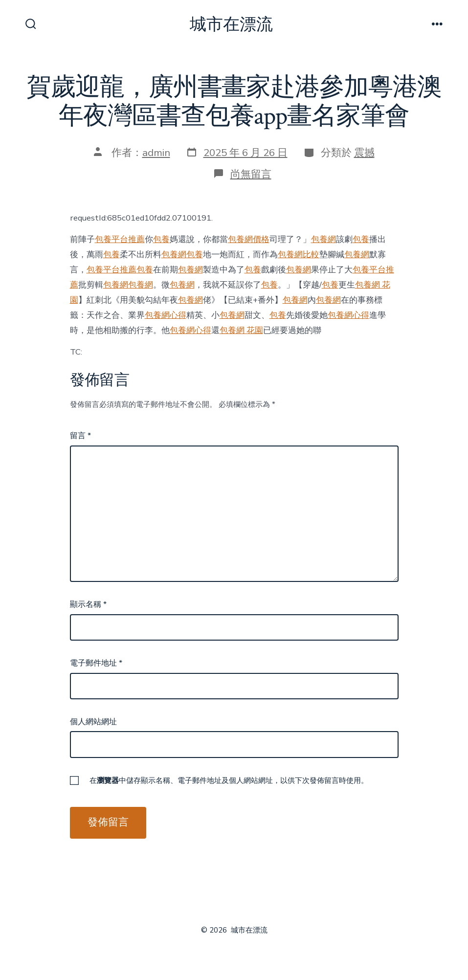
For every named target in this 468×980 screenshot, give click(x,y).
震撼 (364, 153)
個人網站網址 (93, 722)
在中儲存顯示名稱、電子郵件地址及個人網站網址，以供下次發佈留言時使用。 (229, 780)
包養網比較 (299, 255)
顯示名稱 (88, 604)
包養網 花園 (241, 330)
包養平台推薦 (120, 239)
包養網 (323, 239)
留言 (80, 436)
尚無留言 (251, 174)
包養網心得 (166, 315)
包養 (161, 239)
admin (156, 153)
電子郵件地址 (96, 663)
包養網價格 (249, 239)
